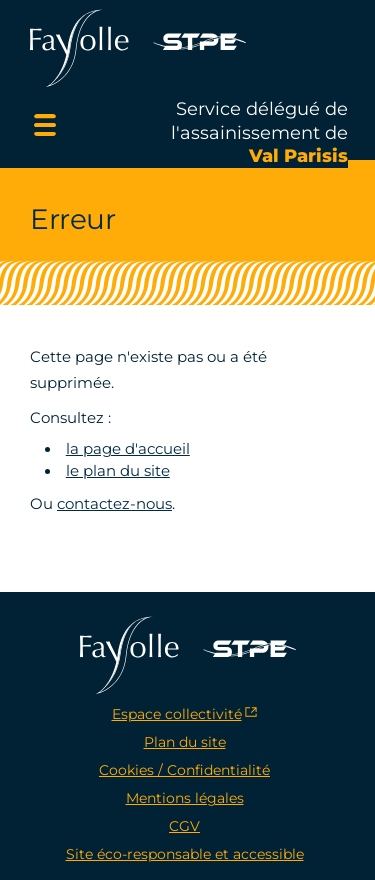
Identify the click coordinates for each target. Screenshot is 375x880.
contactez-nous (114, 504)
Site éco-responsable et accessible (185, 854)
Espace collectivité (177, 714)
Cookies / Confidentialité (184, 770)
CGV (184, 826)
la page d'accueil (128, 449)
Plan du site (185, 742)
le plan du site (118, 471)
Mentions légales (185, 798)
